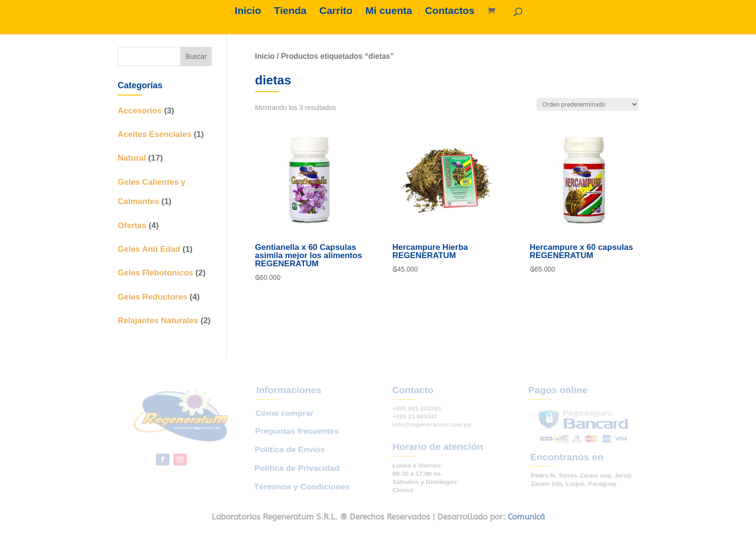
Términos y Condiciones (300, 480)
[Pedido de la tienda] (587, 104)
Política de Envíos (290, 448)
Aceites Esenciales (155, 134)
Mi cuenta (389, 12)
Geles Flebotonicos (155, 273)
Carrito (336, 12)
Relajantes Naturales (158, 321)
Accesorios (140, 111)
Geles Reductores (153, 297)
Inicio (248, 12)
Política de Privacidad (296, 465)
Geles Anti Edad (149, 249)
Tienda (290, 12)
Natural (132, 158)
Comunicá (526, 517)
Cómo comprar (285, 418)
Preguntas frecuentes (297, 433)
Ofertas (132, 226)
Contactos (450, 12)
